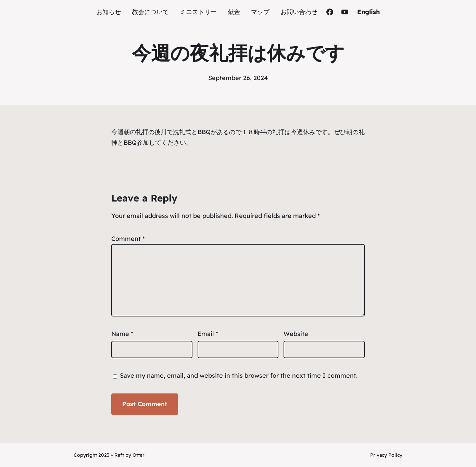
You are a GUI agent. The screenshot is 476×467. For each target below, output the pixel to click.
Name (122, 334)
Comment (128, 239)
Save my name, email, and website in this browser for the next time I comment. (239, 375)
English (368, 12)
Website (296, 334)
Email (208, 334)
